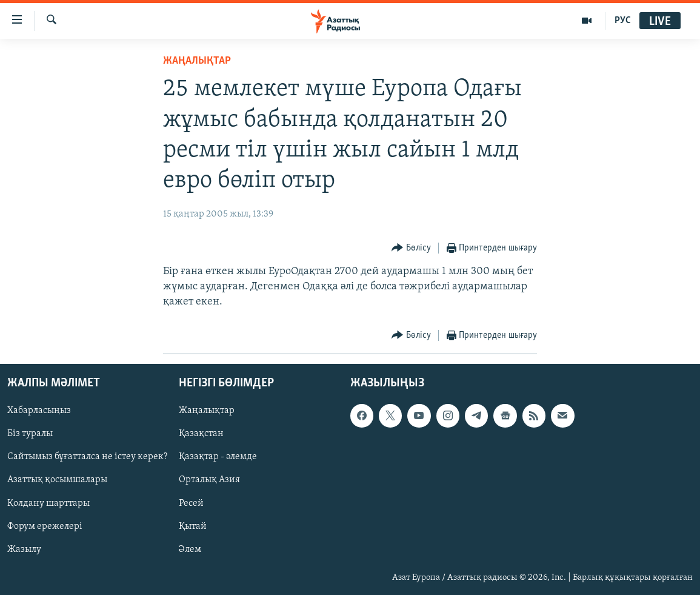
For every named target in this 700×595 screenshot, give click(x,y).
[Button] (411, 248)
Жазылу (24, 550)
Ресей (191, 503)
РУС (623, 21)
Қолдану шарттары (48, 503)
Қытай (193, 526)
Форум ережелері (45, 526)
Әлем (190, 550)
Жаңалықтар (207, 411)
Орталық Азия (209, 480)
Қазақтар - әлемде (218, 457)
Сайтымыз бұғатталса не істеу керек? (87, 457)
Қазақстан (201, 434)
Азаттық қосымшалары (57, 480)
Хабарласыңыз (39, 411)
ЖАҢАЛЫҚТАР (197, 61)
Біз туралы (30, 434)
